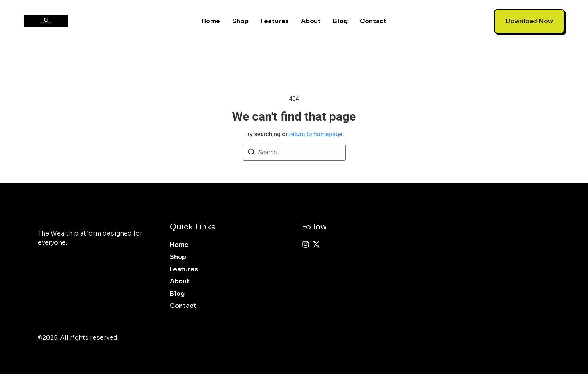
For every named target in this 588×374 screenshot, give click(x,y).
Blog (340, 18)
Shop (240, 18)
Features (275, 18)
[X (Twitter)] (316, 238)
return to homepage (316, 128)
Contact (373, 18)
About (311, 18)
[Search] (251, 147)
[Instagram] (306, 238)
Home (211, 18)
